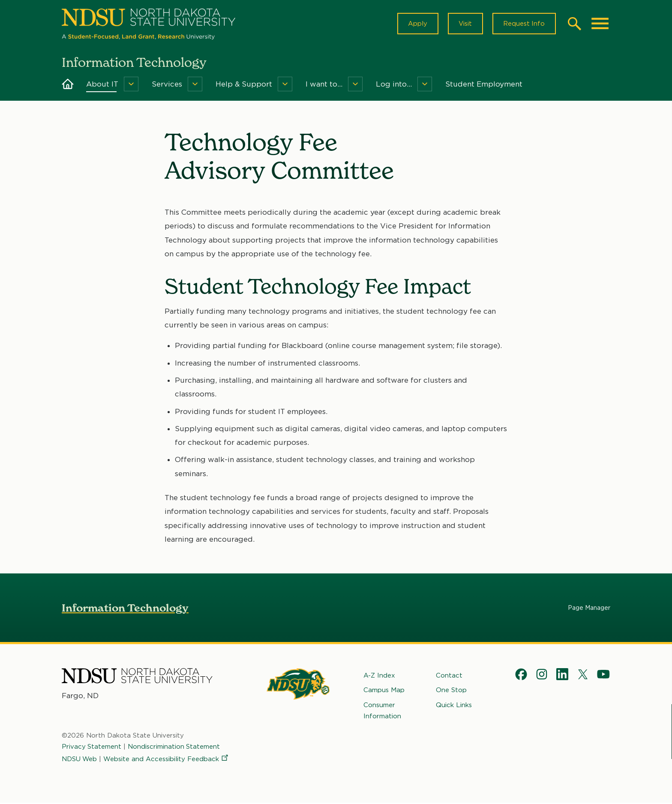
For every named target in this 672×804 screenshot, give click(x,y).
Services (167, 85)
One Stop (451, 691)
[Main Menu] (600, 24)
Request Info (524, 24)
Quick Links (454, 706)
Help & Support (244, 85)
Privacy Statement (92, 747)
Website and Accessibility (167, 760)
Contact (449, 676)
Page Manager (589, 609)
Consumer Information (382, 711)
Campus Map (384, 691)
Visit (464, 24)
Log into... (394, 85)
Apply (416, 24)
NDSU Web (80, 760)
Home (68, 85)
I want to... (324, 85)
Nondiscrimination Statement (174, 747)
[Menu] (131, 85)
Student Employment (484, 85)
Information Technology (125, 609)
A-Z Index (379, 676)
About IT (102, 85)
